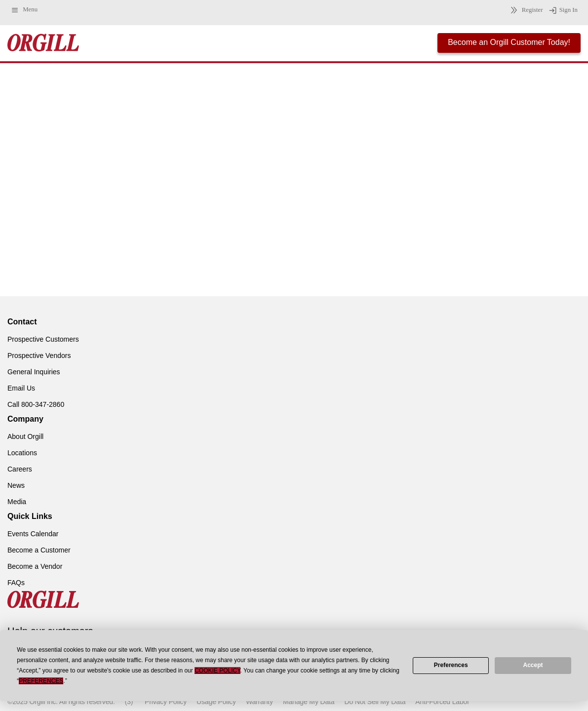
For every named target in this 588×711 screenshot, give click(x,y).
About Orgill (25, 436)
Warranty (259, 702)
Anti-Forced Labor (442, 702)
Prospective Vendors (39, 355)
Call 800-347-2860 (36, 404)
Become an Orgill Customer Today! (509, 42)
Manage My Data (309, 702)
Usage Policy (216, 702)
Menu (24, 10)
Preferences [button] (41, 681)
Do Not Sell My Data (375, 702)
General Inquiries (34, 372)
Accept (533, 665)
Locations (22, 453)
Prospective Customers (43, 339)
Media (17, 502)
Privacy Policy (166, 702)
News (16, 485)
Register (525, 10)
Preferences (451, 665)
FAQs (16, 583)
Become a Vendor (35, 566)
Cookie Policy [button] (217, 671)
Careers (20, 469)
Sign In (563, 10)
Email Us (21, 388)
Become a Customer (39, 550)
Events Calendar (33, 534)
